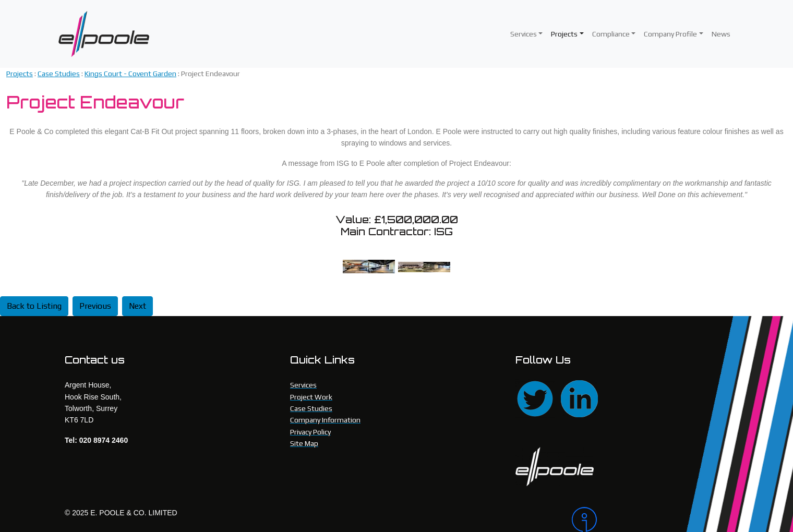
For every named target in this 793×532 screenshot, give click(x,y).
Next (137, 306)
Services (524, 34)
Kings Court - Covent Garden (130, 74)
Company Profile (670, 34)
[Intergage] (650, 519)
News (721, 34)
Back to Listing (34, 306)
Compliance (611, 34)
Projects (564, 34)
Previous (95, 306)
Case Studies (59, 74)
